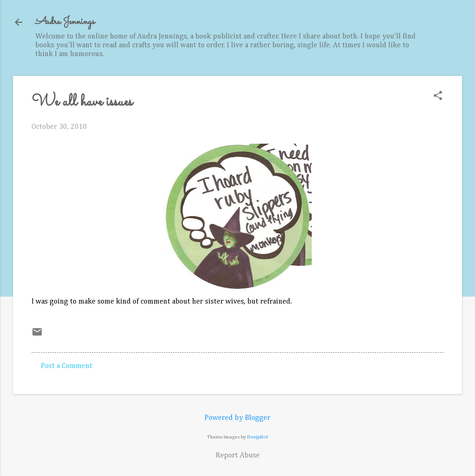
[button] (438, 97)
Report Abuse (238, 456)
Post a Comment (67, 366)
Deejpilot (258, 437)
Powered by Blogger (237, 418)
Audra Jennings (65, 22)
